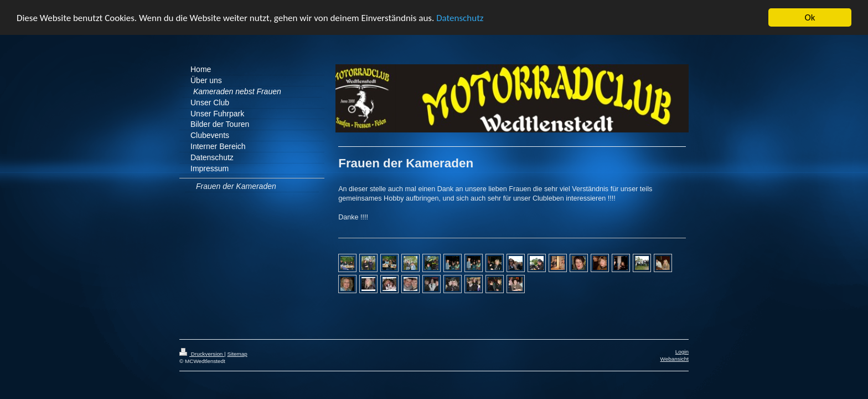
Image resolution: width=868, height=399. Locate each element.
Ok (810, 16)
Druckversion (202, 352)
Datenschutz (460, 16)
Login (682, 350)
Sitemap (237, 352)
